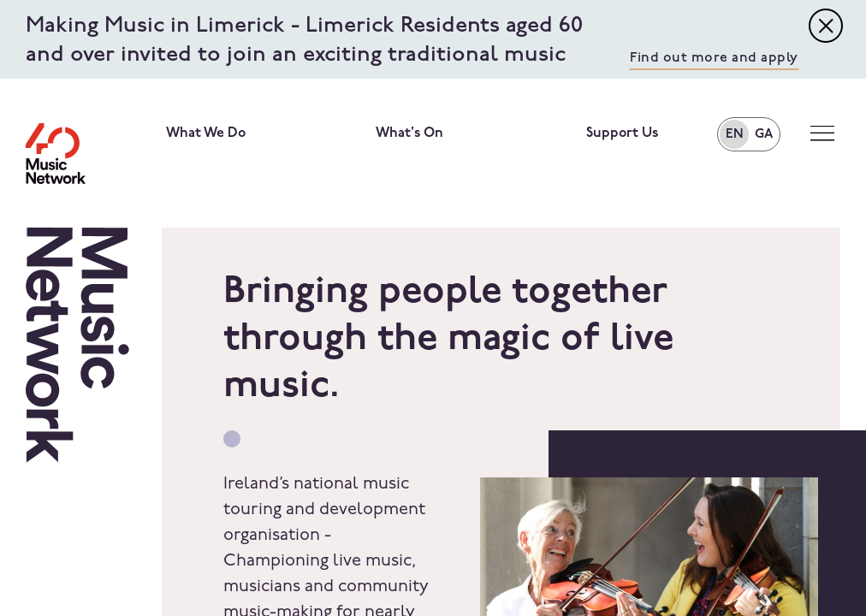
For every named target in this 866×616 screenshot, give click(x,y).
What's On (409, 133)
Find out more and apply (714, 58)
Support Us (623, 133)
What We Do (206, 133)
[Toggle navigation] (826, 26)
